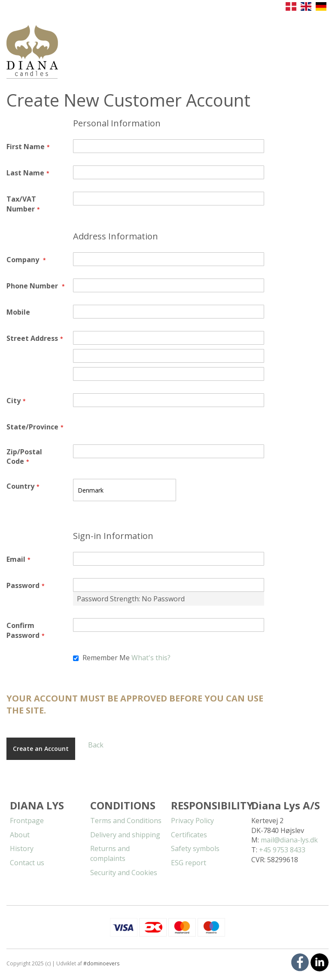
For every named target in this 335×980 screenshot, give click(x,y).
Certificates (189, 835)
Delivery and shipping (125, 835)
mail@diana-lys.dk (289, 840)
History (22, 848)
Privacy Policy (192, 821)
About (20, 835)
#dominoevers (101, 963)
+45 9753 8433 (282, 850)
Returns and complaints (110, 853)
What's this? (151, 658)
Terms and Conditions (126, 821)
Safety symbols (195, 848)
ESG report (189, 863)
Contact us (27, 863)
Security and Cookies (124, 873)
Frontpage (27, 821)
